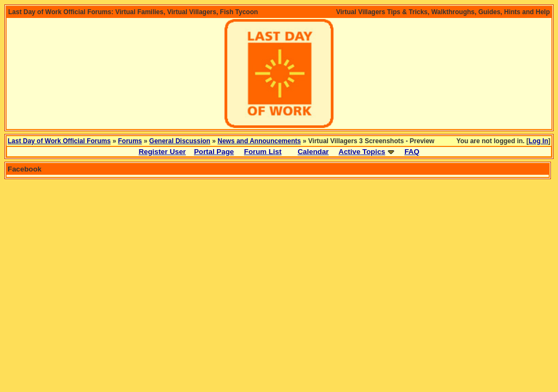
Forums (130, 141)
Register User (162, 152)
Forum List (263, 152)
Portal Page (214, 152)
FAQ (412, 152)
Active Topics (362, 152)
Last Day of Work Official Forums (59, 141)
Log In (538, 141)
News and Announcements (259, 141)
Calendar (313, 152)
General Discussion (180, 141)
